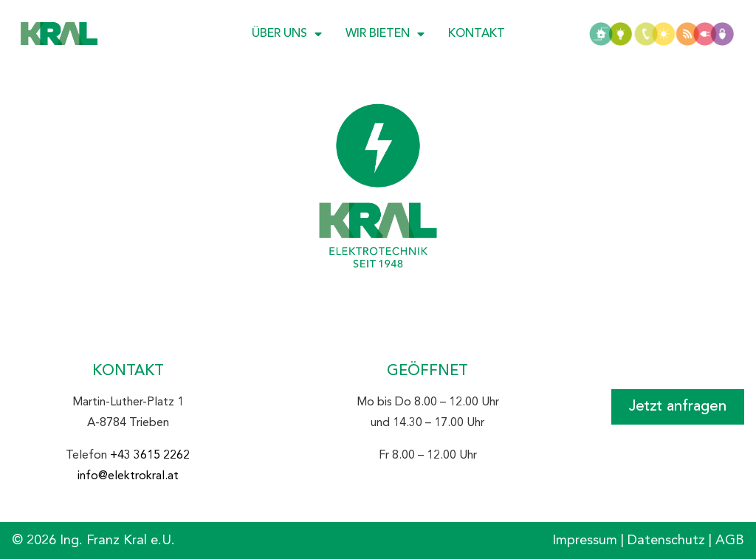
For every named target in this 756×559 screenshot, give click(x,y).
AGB (730, 541)
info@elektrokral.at (128, 476)
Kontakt (477, 34)
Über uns (287, 34)
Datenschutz (666, 541)
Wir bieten (385, 34)
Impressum (585, 541)
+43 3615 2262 (150, 456)
